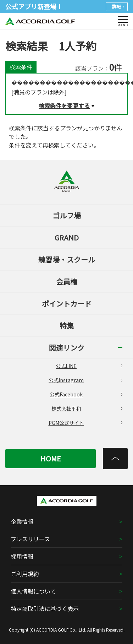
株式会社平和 (87, 408)
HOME (51, 458)
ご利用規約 (25, 574)
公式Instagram (85, 380)
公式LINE (89, 366)
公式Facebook (86, 394)
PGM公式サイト (86, 423)
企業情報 (22, 521)
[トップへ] (115, 459)
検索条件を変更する (64, 105)
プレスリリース (30, 539)
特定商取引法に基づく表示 (45, 608)
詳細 (118, 7)
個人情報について (33, 591)
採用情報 (22, 556)
